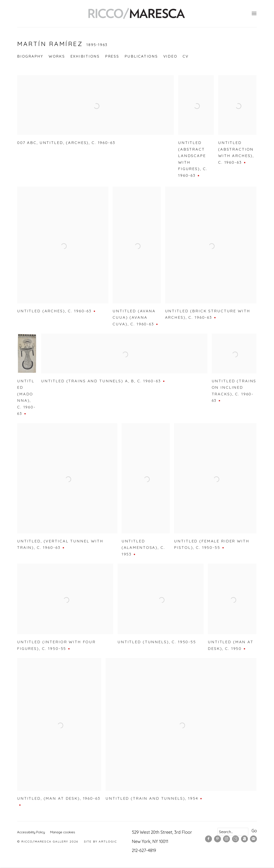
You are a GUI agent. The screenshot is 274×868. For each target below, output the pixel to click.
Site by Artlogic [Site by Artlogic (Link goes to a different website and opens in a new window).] (100, 841)
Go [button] (254, 831)
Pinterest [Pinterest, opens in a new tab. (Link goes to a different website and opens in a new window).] (217, 839)
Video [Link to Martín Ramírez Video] (170, 56)
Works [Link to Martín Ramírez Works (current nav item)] (57, 56)
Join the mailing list (253, 839)
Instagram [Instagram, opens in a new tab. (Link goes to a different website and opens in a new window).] (226, 839)
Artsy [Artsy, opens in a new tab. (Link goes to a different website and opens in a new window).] (235, 839)
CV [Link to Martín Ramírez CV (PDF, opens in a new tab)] (186, 56)
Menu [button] (254, 14)
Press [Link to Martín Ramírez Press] (112, 56)
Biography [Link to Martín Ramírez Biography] (30, 56)
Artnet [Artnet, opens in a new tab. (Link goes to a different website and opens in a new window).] (244, 839)
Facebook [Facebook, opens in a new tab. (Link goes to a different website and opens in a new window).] (208, 839)
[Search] (233, 832)
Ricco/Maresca (137, 14)
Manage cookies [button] (63, 832)
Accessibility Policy (31, 832)
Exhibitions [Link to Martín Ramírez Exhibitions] (85, 56)
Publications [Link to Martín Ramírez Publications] (141, 56)
